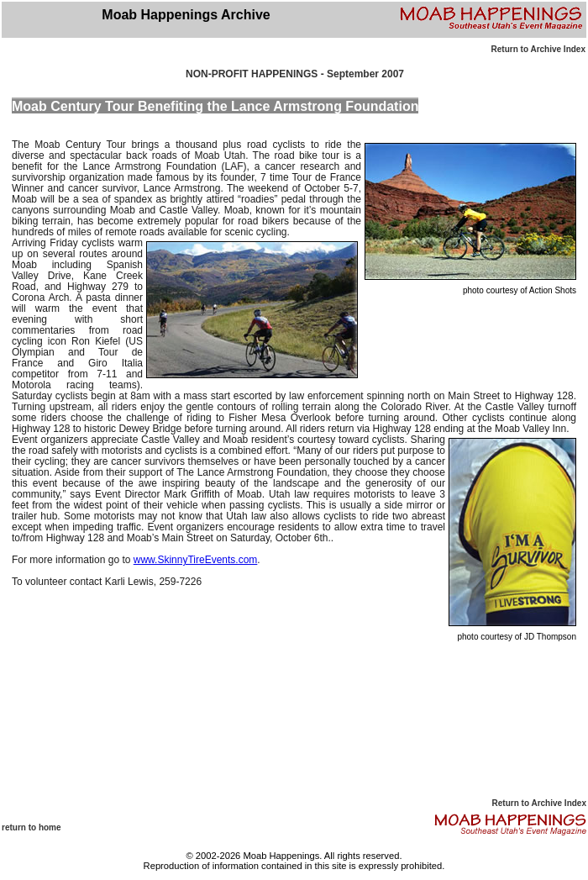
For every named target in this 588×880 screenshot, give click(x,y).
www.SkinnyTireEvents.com (196, 560)
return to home (31, 827)
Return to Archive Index (538, 49)
